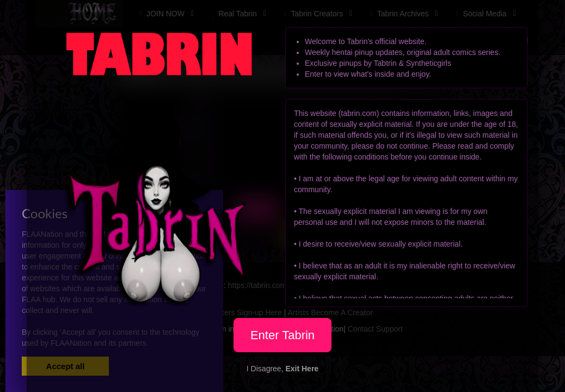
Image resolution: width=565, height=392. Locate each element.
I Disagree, (282, 369)
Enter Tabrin (282, 335)
